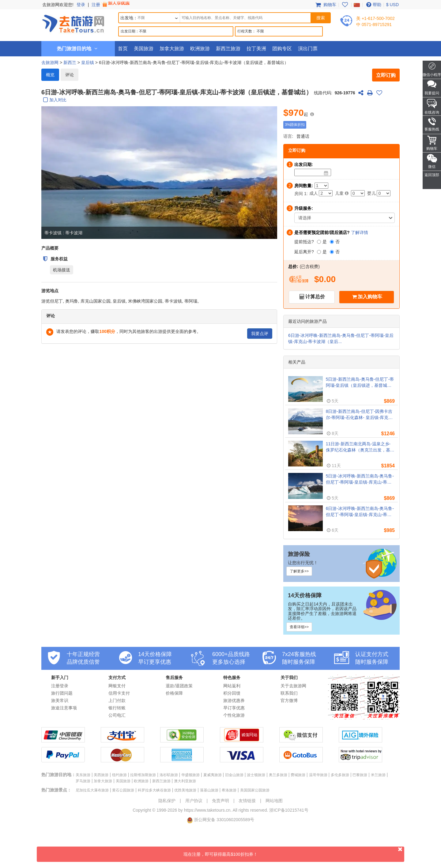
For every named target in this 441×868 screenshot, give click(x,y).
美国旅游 (144, 49)
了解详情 (360, 232)
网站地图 (274, 801)
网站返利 (232, 686)
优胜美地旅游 (185, 790)
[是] (319, 242)
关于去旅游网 (293, 686)
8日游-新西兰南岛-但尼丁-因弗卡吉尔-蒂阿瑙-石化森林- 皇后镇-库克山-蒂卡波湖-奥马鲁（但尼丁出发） (360, 415)
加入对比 (54, 100)
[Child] (358, 193)
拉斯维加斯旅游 (143, 775)
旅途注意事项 (64, 708)
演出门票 (308, 49)
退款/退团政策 (179, 686)
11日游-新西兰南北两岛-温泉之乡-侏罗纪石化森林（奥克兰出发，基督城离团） (360, 447)
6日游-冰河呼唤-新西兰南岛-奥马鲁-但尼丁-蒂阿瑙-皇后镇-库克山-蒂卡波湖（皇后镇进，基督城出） (360, 512)
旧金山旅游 (234, 775)
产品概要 (50, 248)
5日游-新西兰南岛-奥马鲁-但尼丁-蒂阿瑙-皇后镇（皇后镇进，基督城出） (360, 383)
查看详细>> (299, 627)
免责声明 (221, 801)
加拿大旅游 (172, 49)
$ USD (392, 5)
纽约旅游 (119, 775)
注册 (111, 5)
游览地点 (50, 291)
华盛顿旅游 (190, 775)
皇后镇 (88, 62)
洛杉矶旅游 (169, 775)
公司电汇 (117, 715)
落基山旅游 (209, 790)
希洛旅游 (229, 790)
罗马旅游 (83, 781)
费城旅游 (298, 775)
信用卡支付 (119, 693)
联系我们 (289, 693)
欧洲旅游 (200, 49)
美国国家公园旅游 (255, 790)
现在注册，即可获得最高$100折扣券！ (294, 852)
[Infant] (384, 193)
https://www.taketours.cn (207, 810)
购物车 (325, 5)
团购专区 (282, 49)
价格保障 (174, 693)
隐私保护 (167, 801)
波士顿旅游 (256, 775)
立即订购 (386, 75)
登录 (81, 5)
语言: (288, 136)
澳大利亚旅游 (185, 781)
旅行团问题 (62, 693)
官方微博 (289, 700)
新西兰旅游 (228, 49)
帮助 (373, 5)
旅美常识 (60, 700)
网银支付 (117, 686)
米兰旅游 (378, 775)
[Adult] (326, 193)
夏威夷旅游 (213, 775)
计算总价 (315, 297)
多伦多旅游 (340, 775)
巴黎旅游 (360, 775)
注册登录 (60, 686)
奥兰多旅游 (278, 775)
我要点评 (260, 334)
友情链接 (247, 801)
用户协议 (194, 801)
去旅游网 (50, 62)
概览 (50, 75)
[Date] (326, 173)
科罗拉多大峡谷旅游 (154, 790)
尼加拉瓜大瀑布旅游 (92, 790)
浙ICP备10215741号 (289, 810)
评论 (70, 75)
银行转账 (117, 708)
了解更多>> (299, 571)
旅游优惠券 (234, 700)
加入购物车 (370, 297)
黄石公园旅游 (123, 790)
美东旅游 (83, 775)
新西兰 (70, 62)
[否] (332, 242)
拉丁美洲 (256, 49)
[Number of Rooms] (321, 186)
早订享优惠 (234, 708)
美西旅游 (101, 775)
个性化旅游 (234, 715)
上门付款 (117, 700)
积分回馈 (232, 693)
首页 (123, 49)
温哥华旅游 (318, 775)
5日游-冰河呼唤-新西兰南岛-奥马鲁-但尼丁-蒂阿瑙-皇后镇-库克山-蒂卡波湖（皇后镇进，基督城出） (360, 479)
